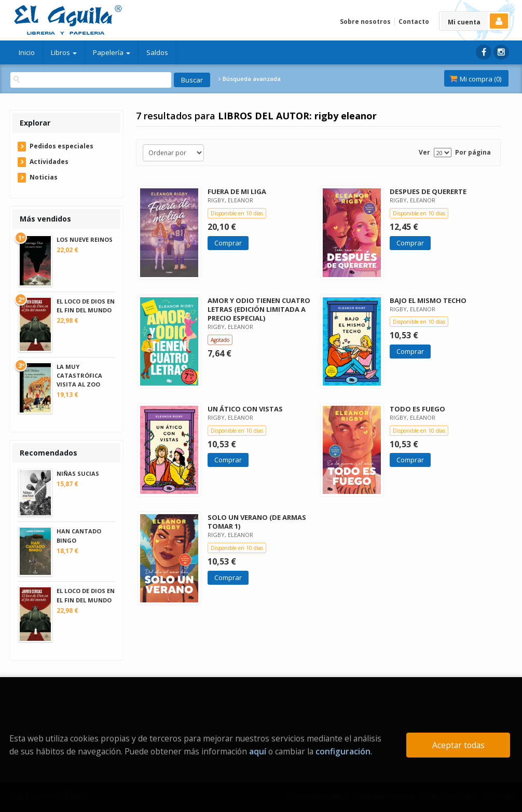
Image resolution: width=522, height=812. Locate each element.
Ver (424, 152)
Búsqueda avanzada (250, 79)
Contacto (414, 22)
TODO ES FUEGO (417, 409)
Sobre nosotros (365, 22)
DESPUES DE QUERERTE (428, 191)
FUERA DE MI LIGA (237, 191)
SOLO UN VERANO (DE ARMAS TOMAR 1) (257, 522)
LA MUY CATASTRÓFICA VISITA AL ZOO (79, 375)
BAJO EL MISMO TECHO (428, 300)
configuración (343, 751)
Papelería (112, 52)
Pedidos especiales (61, 146)
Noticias (44, 177)
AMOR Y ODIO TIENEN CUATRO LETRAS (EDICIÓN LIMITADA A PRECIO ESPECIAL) (259, 309)
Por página (473, 152)
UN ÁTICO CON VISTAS (245, 409)
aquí (258, 751)
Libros (64, 52)
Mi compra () (475, 79)
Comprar (228, 243)
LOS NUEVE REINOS (85, 239)
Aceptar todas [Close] (458, 745)
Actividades (49, 162)
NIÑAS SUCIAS (78, 473)
